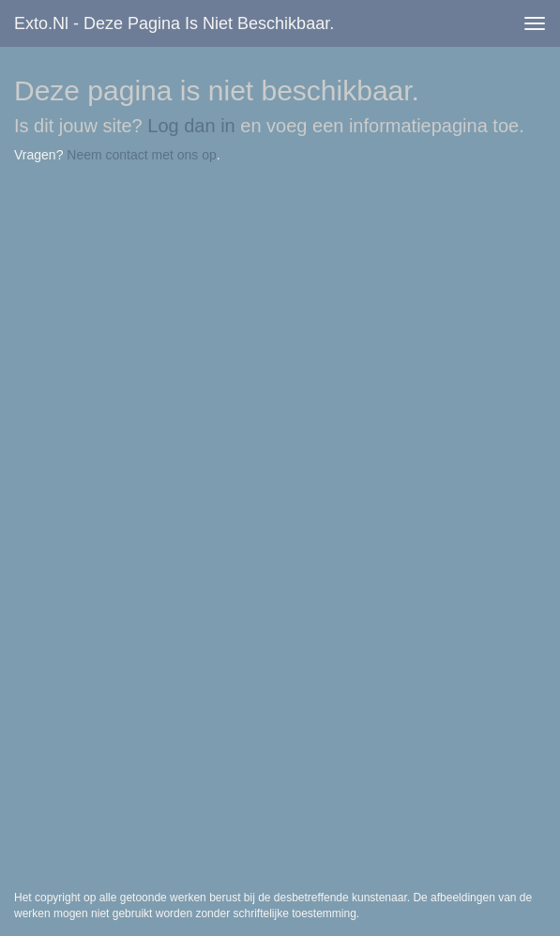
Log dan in (191, 126)
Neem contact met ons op (142, 155)
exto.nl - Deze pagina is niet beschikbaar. (174, 23)
